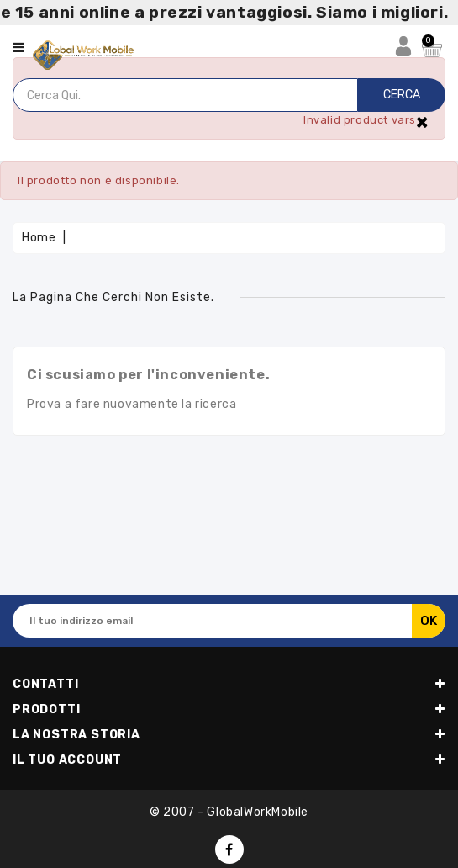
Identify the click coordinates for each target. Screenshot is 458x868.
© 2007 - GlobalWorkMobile (229, 812)
